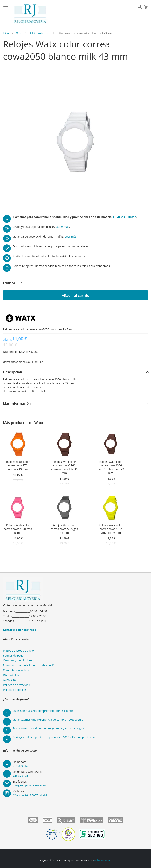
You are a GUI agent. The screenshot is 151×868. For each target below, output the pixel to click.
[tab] (75, 372)
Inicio (6, 33)
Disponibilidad (12, 675)
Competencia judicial (16, 670)
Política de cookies (15, 690)
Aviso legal (10, 680)
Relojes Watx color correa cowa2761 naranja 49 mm (18, 465)
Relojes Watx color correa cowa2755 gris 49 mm (64, 529)
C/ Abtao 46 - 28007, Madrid (31, 795)
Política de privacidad (17, 685)
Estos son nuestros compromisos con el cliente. (43, 711)
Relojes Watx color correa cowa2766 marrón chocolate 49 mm (64, 467)
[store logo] (30, 14)
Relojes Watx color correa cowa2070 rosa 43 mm (18, 529)
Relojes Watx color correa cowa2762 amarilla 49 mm (111, 529)
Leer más (71, 236)
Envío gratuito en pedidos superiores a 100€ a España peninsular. (55, 737)
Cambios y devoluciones (18, 660)
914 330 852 (21, 766)
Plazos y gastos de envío (18, 651)
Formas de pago (13, 655)
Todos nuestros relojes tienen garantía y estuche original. (49, 728)
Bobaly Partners (103, 860)
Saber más (62, 227)
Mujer (19, 33)
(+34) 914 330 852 (125, 217)
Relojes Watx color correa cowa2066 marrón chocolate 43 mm (111, 467)
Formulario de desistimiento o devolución (30, 665)
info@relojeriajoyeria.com (29, 785)
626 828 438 (21, 776)
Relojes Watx (36, 33)
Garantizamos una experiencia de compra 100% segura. (48, 720)
